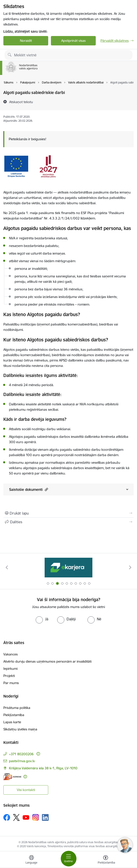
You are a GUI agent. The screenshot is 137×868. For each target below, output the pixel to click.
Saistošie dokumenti (29, 489)
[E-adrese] (12, 777)
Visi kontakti (26, 790)
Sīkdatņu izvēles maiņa (20, 729)
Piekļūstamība (14, 715)
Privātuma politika (17, 708)
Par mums (11, 683)
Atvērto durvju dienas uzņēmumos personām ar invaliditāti (47, 661)
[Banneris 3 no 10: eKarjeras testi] (68, 567)
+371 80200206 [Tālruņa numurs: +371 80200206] (21, 754)
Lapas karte (12, 722)
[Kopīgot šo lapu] (68, 522)
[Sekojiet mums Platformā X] (16, 817)
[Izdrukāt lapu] (68, 513)
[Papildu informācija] (38, 754)
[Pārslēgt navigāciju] (69, 859)
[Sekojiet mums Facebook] (7, 817)
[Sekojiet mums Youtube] (26, 817)
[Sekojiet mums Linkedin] (45, 817)
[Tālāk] (130, 567)
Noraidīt (26, 41)
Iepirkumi (10, 669)
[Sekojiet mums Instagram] (36, 817)
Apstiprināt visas (73, 41)
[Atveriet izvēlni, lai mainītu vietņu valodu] (31, 860)
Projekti (9, 676)
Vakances (11, 654)
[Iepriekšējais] (7, 567)
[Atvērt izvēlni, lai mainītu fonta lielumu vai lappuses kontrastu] (106, 860)
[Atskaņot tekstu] (21, 102)
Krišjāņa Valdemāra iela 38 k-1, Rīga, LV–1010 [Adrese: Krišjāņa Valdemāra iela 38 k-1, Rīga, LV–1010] (43, 768)
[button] (46, 489)
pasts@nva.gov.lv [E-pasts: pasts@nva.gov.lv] (22, 761)
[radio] (42, 619)
